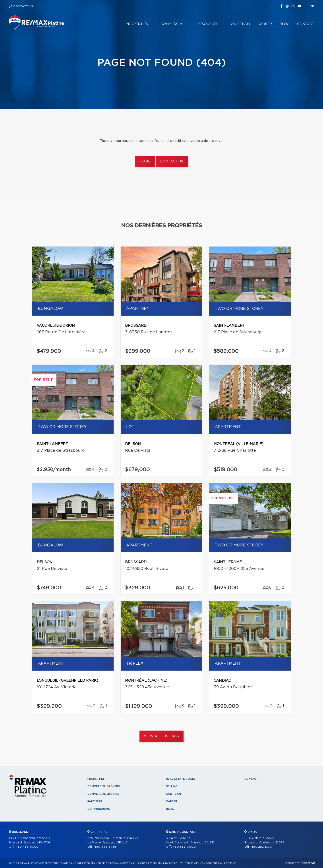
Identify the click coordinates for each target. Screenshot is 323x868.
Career (265, 24)
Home (145, 162)
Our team (240, 24)
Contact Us (23, 7)
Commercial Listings (103, 794)
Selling (172, 786)
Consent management (221, 863)
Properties (137, 24)
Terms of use (194, 863)
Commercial (173, 24)
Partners (95, 801)
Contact (306, 24)
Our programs (99, 809)
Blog (284, 24)
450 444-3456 (105, 847)
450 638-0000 (184, 847)
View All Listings (161, 736)
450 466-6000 (27, 847)
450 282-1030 (262, 847)
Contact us (172, 162)
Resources (208, 24)
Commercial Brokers (104, 786)
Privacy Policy (173, 863)
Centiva (308, 863)
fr (312, 7)
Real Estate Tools (181, 779)
